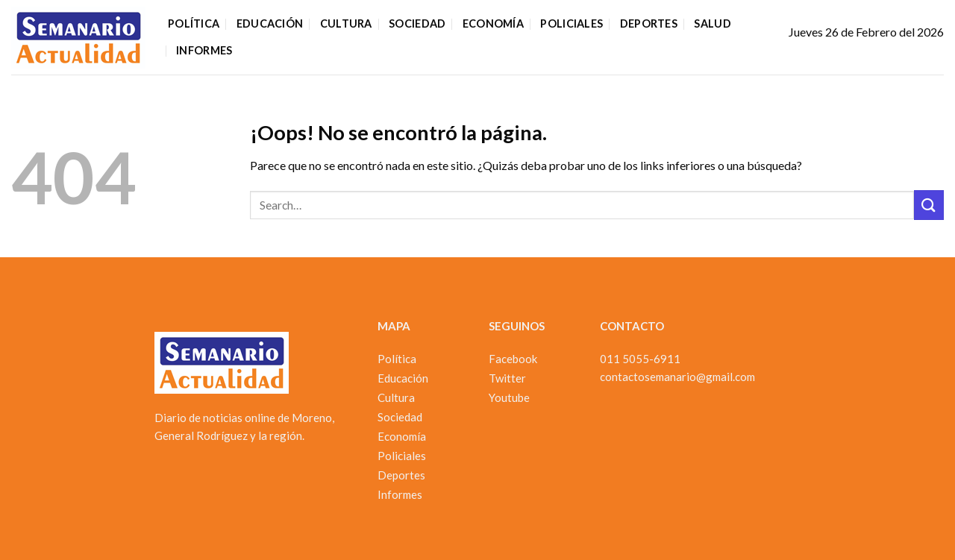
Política (194, 23)
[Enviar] (929, 205)
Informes (204, 50)
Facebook (513, 359)
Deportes (649, 23)
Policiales (572, 23)
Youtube (509, 397)
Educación (270, 23)
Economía (493, 23)
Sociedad (417, 23)
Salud (712, 23)
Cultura (346, 23)
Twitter (507, 378)
